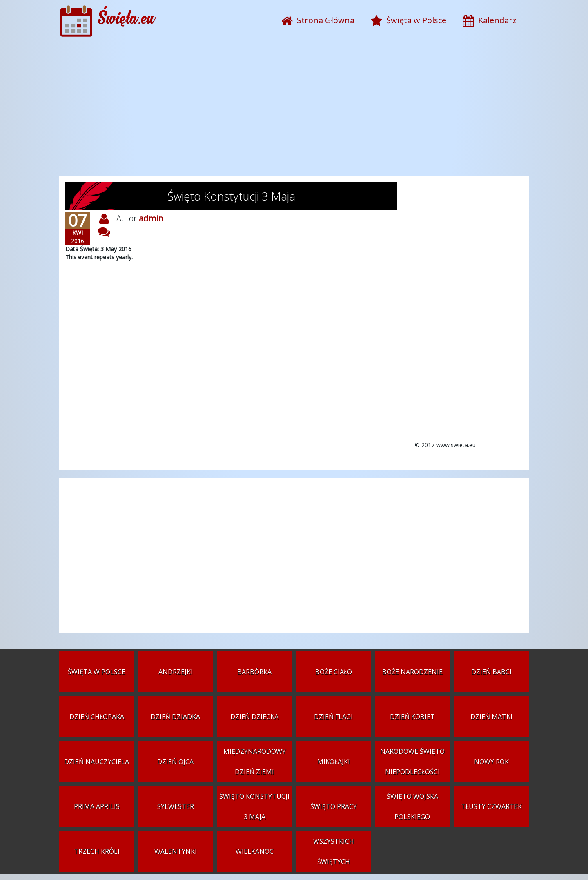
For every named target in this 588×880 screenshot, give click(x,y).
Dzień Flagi (333, 717)
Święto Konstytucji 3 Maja (254, 806)
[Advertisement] (294, 110)
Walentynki (176, 851)
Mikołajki (334, 762)
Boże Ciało (334, 672)
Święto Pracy (334, 806)
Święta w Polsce (97, 672)
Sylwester (176, 806)
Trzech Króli (97, 851)
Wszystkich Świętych (334, 851)
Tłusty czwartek (491, 806)
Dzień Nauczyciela (97, 762)
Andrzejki (176, 672)
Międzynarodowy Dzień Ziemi (255, 762)
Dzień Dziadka (175, 717)
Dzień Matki (491, 717)
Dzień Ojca (175, 762)
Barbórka (254, 672)
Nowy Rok (491, 762)
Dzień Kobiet (412, 717)
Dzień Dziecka (254, 717)
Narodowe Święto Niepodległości (412, 762)
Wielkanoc (255, 851)
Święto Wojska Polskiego (412, 806)
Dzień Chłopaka (97, 717)
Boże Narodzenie (412, 672)
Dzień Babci (491, 672)
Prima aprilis (97, 806)
